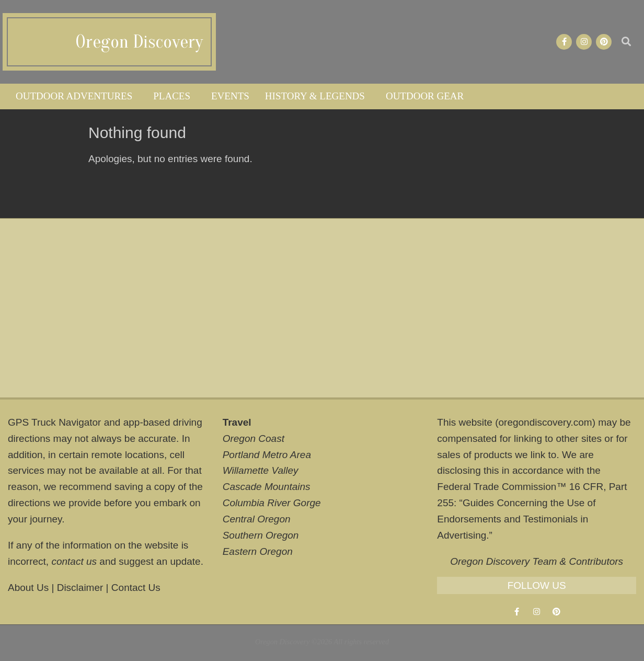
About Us (28, 588)
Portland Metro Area (267, 455)
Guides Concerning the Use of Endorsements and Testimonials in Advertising (516, 519)
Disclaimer (80, 588)
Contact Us (136, 588)
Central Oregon (257, 519)
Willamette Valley (261, 470)
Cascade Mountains (267, 487)
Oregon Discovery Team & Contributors (537, 561)
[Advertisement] (322, 308)
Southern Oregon (261, 535)
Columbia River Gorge (272, 503)
